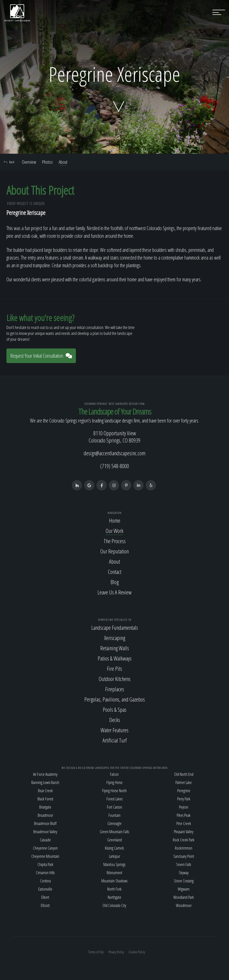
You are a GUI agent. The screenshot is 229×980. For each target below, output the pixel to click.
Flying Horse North (114, 791)
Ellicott (45, 905)
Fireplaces (115, 689)
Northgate (114, 897)
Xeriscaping (115, 638)
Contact (115, 572)
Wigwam (184, 889)
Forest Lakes (114, 799)
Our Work (114, 531)
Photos (47, 162)
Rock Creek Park (184, 840)
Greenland (114, 840)
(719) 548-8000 (115, 466)
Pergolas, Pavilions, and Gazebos (115, 699)
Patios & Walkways (115, 658)
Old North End (184, 774)
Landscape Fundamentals (115, 627)
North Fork (114, 889)
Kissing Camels (114, 848)
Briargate (45, 807)
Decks (115, 720)
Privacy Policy (116, 952)
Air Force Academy (45, 774)
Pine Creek (184, 823)
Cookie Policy (137, 952)
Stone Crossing (184, 881)
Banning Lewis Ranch (45, 782)
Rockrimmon (184, 848)
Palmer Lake (184, 782)
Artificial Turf (115, 740)
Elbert (45, 897)
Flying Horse (114, 782)
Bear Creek (45, 791)
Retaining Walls (115, 648)
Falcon (114, 774)
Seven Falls (184, 864)
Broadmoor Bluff (45, 823)
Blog (115, 582)
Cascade (45, 840)
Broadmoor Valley (45, 832)
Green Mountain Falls (114, 832)
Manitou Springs (114, 864)
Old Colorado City (114, 905)
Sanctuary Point (184, 856)
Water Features (114, 730)
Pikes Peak (184, 815)
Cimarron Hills (45, 873)
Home (115, 520)
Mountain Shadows (114, 881)
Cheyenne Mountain (45, 856)
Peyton (184, 807)
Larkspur (114, 856)
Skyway (184, 873)
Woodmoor (184, 905)
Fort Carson (114, 807)
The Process (115, 541)
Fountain (114, 815)
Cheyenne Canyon (45, 848)
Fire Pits (114, 668)
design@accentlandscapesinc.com (114, 453)
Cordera (45, 881)
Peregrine (184, 791)
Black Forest (45, 799)
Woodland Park (184, 897)
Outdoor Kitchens (115, 679)
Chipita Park (45, 864)
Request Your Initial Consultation (41, 356)
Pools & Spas (115, 709)
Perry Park (184, 799)
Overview (29, 162)
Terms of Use (96, 952)
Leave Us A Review (114, 592)
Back (9, 162)
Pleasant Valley (184, 832)
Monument (114, 873)
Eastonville (45, 889)
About (63, 162)
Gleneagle (114, 823)
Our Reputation (114, 551)
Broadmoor (45, 815)
